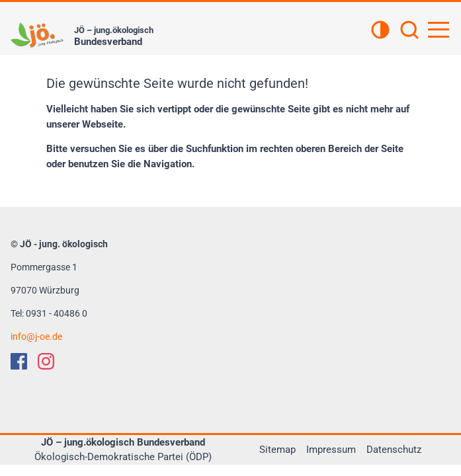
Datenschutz (394, 450)
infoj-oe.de (36, 337)
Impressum (331, 450)
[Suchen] (409, 31)
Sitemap (277, 450)
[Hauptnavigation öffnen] (439, 30)
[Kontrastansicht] (380, 31)
